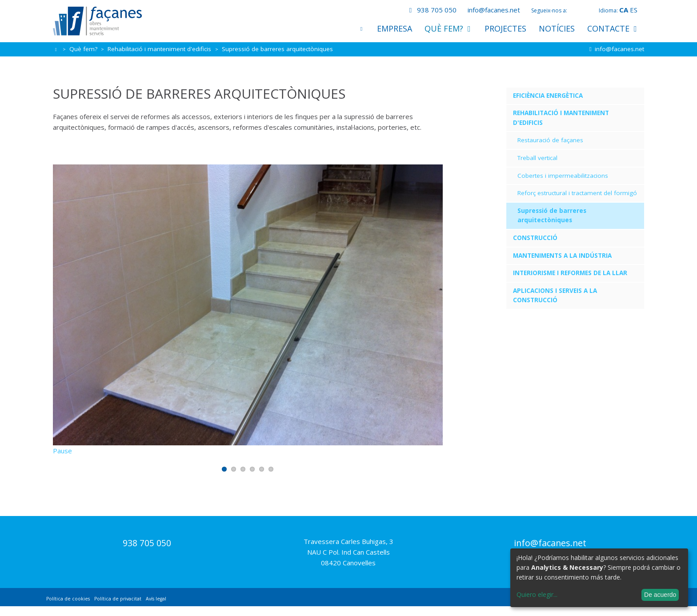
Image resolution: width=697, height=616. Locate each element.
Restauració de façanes (550, 140)
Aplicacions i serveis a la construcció (555, 296)
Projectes (505, 28)
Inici (361, 29)
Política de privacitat (118, 608)
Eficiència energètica (548, 96)
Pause (62, 460)
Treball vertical (537, 158)
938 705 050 (431, 10)
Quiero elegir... (537, 594)
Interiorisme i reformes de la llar (570, 273)
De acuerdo (660, 595)
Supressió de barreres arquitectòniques (552, 216)
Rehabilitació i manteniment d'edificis (160, 49)
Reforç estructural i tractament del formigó (577, 193)
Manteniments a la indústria (562, 256)
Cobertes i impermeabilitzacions (563, 176)
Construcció (535, 238)
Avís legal (156, 608)
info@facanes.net (494, 10)
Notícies (557, 28)
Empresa (395, 28)
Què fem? (448, 28)
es (634, 10)
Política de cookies (68, 608)
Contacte (613, 28)
